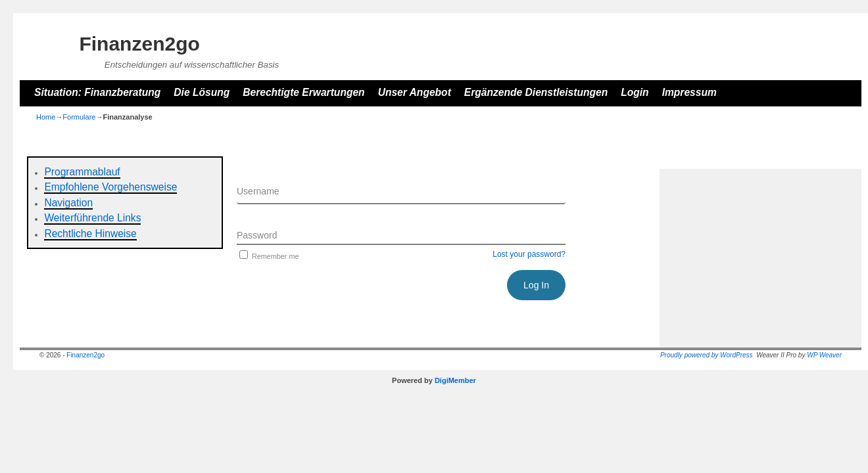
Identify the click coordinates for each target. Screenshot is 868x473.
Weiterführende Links (92, 218)
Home (46, 117)
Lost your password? (529, 254)
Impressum (689, 92)
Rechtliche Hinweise (90, 234)
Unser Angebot (415, 92)
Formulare (79, 117)
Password (257, 235)
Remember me (268, 256)
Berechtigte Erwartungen (303, 92)
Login (635, 92)
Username (258, 191)
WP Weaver (824, 355)
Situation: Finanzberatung (97, 92)
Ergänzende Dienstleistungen (536, 92)
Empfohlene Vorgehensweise (110, 187)
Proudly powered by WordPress (707, 355)
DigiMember (455, 380)
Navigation (68, 203)
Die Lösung (202, 92)
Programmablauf (82, 172)
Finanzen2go (139, 44)
